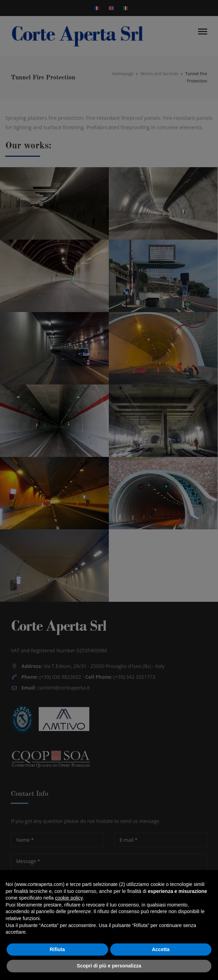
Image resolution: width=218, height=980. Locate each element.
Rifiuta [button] (57, 949)
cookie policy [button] (69, 898)
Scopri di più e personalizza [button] (109, 966)
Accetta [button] (161, 949)
